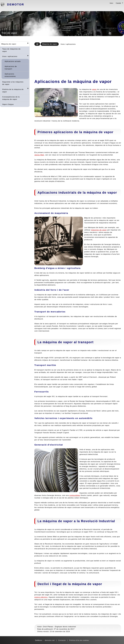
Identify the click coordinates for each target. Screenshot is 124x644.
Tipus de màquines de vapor (11, 50)
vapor (94, 89)
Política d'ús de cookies (79, 640)
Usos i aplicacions (10, 56)
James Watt (39, 155)
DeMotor (16, 4)
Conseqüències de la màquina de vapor (11, 98)
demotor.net (50, 640)
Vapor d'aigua (8, 104)
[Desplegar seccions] (27, 44)
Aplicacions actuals (13, 61)
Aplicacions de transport (11, 68)
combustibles (75, 495)
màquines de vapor (99, 230)
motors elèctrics (41, 597)
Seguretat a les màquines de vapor (13, 83)
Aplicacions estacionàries (10, 75)
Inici (111, 3)
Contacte (62, 640)
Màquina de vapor (9, 44)
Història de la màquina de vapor (13, 91)
